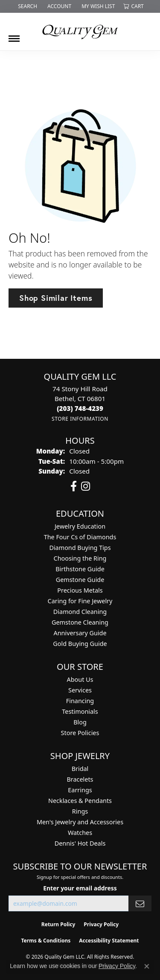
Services (80, 690)
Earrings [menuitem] (80, 790)
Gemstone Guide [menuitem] (80, 580)
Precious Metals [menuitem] (80, 590)
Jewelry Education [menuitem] (80, 526)
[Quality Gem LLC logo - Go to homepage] (80, 32)
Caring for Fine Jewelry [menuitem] (80, 601)
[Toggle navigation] (14, 35)
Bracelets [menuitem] (80, 779)
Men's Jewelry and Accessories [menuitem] (80, 822)
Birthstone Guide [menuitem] (80, 569)
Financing (80, 701)
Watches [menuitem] (80, 833)
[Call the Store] (80, 408)
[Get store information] (80, 419)
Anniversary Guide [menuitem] (80, 633)
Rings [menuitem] (80, 811)
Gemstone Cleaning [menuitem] (80, 622)
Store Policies (80, 733)
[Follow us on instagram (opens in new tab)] (86, 486)
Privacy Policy (117, 966)
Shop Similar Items (56, 298)
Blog (80, 722)
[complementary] (98, 933)
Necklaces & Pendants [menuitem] (80, 801)
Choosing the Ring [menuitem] (80, 558)
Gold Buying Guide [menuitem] (80, 644)
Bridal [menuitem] (80, 769)
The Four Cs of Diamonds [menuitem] (80, 537)
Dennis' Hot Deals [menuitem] (80, 843)
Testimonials (80, 711)
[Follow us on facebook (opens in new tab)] (74, 486)
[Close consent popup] (147, 966)
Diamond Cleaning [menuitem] (80, 612)
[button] (27, 6)
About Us (80, 679)
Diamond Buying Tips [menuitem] (80, 548)
